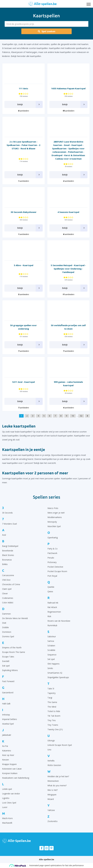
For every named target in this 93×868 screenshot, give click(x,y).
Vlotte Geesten (54, 765)
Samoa (51, 641)
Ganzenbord (8, 693)
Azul (4, 535)
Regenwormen (54, 612)
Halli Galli (6, 704)
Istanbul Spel (8, 724)
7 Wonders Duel (9, 524)
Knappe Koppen (9, 764)
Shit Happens (53, 664)
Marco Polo (53, 508)
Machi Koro (7, 818)
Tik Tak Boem (54, 716)
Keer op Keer (8, 755)
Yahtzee (51, 810)
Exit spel (6, 666)
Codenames (8, 598)
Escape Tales (8, 657)
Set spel (51, 659)
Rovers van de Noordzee (59, 621)
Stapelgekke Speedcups (58, 677)
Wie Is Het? (53, 790)
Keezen (6, 760)
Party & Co (53, 549)
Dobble (5, 627)
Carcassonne (8, 575)
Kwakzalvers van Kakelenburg (16, 778)
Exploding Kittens (10, 670)
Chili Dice (6, 580)
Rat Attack (52, 607)
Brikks (5, 564)
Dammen (6, 614)
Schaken (51, 646)
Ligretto (6, 798)
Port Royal (52, 576)
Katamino (7, 751)
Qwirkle (51, 587)
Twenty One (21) (55, 729)
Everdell (6, 661)
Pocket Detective (55, 567)
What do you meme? (57, 785)
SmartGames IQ (55, 673)
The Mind (52, 707)
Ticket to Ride (54, 711)
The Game (52, 702)
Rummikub (52, 625)
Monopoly (52, 522)
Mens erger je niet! (56, 513)
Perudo (51, 558)
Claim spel (7, 589)
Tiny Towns (53, 725)
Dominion (7, 632)
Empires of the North (12, 648)
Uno (49, 750)
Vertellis (51, 761)
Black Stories (8, 555)
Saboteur (52, 636)
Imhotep (6, 715)
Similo (50, 668)
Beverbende (8, 551)
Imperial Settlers (10, 719)
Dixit (4, 623)
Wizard (51, 799)
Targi (50, 698)
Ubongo (51, 740)
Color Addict (8, 603)
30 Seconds (7, 513)
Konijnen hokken (10, 773)
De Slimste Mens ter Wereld (15, 618)
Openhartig (53, 538)
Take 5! (51, 689)
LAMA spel (7, 789)
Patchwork (52, 553)
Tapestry (52, 693)
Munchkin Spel (54, 526)
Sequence (52, 655)
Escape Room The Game (14, 652)
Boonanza (7, 560)
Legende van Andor (11, 794)
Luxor (5, 807)
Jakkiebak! (7, 735)
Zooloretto (53, 821)
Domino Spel (8, 636)
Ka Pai (5, 746)
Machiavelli (7, 823)
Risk (49, 616)
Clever (5, 593)
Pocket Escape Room (57, 571)
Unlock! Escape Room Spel (60, 745)
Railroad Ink (53, 603)
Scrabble (51, 650)
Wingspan (52, 795)
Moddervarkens (55, 517)
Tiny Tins (52, 720)
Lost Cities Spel (9, 803)
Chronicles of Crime (11, 584)
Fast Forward (8, 681)
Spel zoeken (47, 31)
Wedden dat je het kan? (58, 776)
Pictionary (52, 562)
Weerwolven (53, 781)
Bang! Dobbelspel (10, 546)
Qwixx (50, 591)
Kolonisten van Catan (12, 769)
